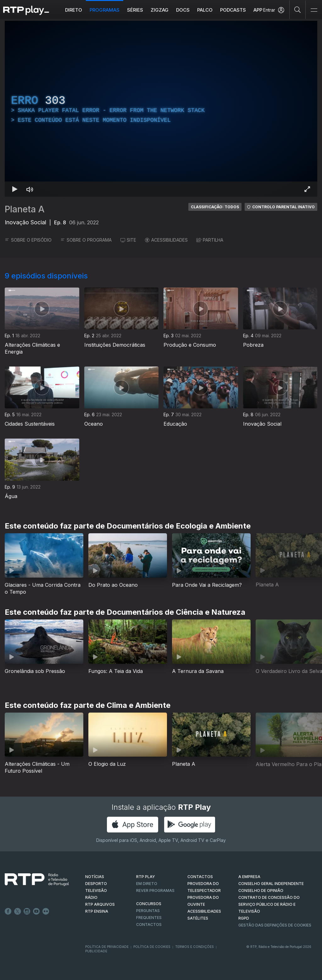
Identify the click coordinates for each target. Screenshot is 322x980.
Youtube (36, 911)
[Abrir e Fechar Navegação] (314, 10)
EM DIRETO (147, 884)
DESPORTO (96, 884)
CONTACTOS (200, 877)
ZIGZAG (160, 10)
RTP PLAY (146, 877)
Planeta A (25, 209)
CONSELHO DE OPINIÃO (261, 890)
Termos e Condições (194, 947)
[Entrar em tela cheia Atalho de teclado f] (307, 189)
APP (258, 10)
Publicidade (96, 951)
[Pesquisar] (298, 9)
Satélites (198, 918)
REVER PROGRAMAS (155, 890)
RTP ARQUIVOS (100, 904)
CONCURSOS (149, 904)
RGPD (244, 918)
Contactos (149, 924)
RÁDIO (91, 897)
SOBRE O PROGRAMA (86, 240)
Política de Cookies (152, 947)
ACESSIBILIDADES (166, 240)
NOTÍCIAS (95, 877)
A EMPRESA (249, 877)
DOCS (183, 10)
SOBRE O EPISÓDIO (28, 240)
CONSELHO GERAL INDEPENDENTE (271, 884)
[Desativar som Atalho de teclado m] (30, 189)
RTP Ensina (97, 911)
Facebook (8, 911)
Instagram (27, 911)
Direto (74, 10)
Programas (105, 10)
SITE (128, 240)
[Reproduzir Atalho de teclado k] (15, 189)
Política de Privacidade (107, 947)
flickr (46, 911)
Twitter (18, 911)
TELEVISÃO (96, 890)
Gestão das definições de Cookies (275, 925)
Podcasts (233, 10)
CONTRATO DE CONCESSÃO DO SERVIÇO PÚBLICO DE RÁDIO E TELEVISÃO (269, 904)
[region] (161, 109)
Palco (205, 10)
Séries (135, 10)
